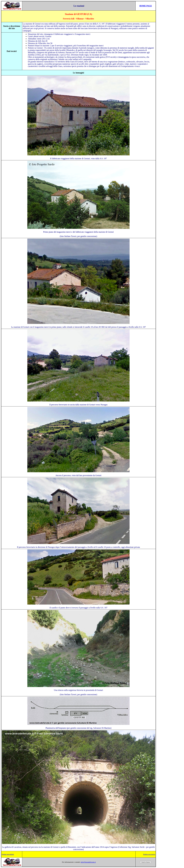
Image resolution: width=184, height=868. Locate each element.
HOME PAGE (146, 6)
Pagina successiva (149, 854)
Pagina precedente (8, 854)
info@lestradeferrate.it (88, 862)
